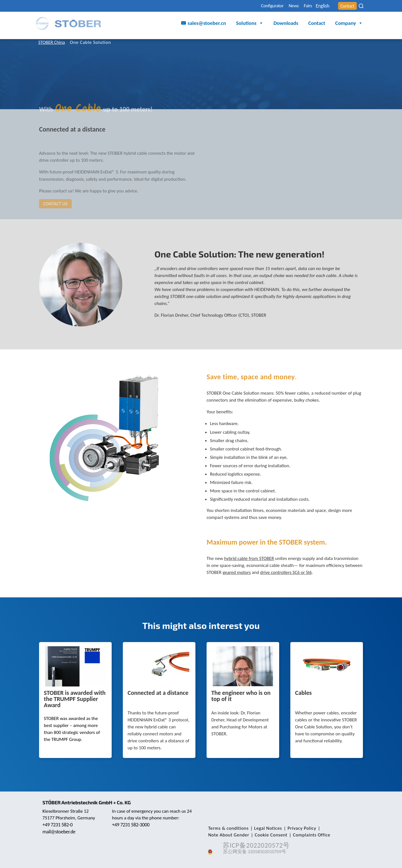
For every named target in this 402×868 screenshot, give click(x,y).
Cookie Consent (224, 835)
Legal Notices (266, 828)
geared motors (237, 572)
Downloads (286, 24)
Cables (303, 693)
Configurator (253, 6)
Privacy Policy (298, 828)
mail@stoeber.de (60, 832)
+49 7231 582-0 (58, 825)
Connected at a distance (158, 693)
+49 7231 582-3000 (132, 825)
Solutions (250, 24)
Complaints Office (263, 835)
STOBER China (53, 42)
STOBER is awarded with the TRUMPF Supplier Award (75, 699)
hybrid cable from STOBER (249, 558)
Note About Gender (337, 828)
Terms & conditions (228, 828)
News (279, 6)
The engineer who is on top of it (241, 696)
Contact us (55, 204)
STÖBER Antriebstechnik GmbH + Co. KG (89, 802)
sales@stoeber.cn (207, 24)
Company (349, 24)
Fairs (296, 6)
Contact (345, 6)
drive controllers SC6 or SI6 (286, 572)
